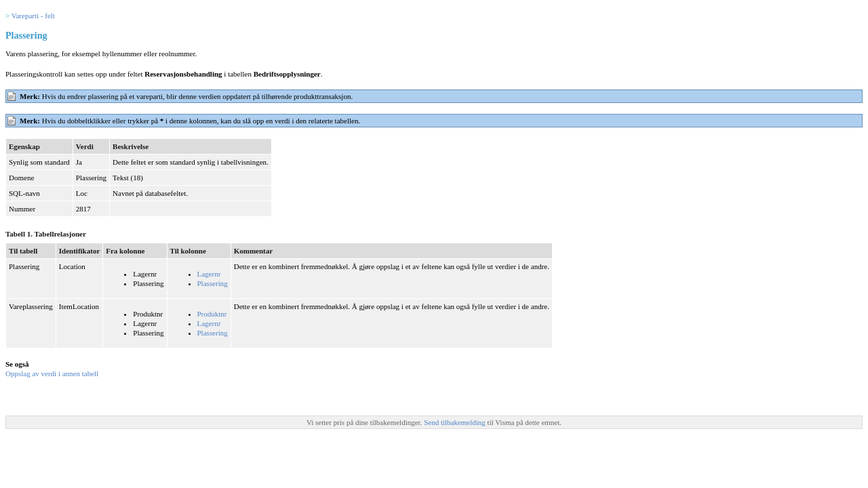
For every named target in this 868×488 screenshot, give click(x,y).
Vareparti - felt (33, 16)
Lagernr (209, 274)
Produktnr (212, 314)
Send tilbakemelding (455, 422)
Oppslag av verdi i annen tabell (52, 373)
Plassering (213, 283)
